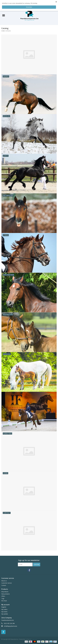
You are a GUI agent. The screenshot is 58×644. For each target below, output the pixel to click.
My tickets (4, 612)
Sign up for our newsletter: (29, 560)
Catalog (8, 31)
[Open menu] (4, 15)
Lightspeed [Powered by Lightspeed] (28, 639)
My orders (4, 609)
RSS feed (4, 601)
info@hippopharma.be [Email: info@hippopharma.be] (11, 626)
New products (6, 594)
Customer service (7, 583)
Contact (4, 585)
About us (4, 581)
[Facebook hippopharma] (29, 570)
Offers (3, 596)
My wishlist (5, 614)
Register (4, 607)
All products (5, 592)
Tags (3, 598)
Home (3, 31)
